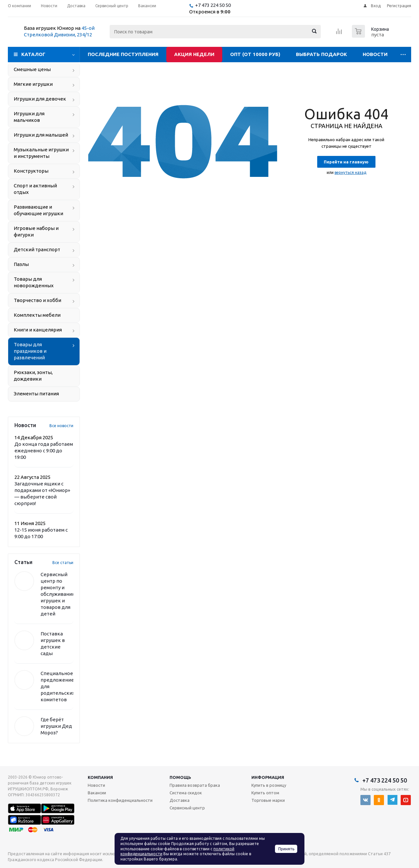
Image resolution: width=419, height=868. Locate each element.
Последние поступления (123, 54)
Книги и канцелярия (38, 330)
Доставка (180, 800)
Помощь (180, 777)
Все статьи (63, 563)
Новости (375, 54)
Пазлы (21, 264)
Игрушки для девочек (40, 99)
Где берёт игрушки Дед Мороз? (56, 726)
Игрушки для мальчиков (29, 117)
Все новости (61, 426)
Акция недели (194, 54)
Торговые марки (268, 800)
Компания (100, 777)
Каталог (33, 54)
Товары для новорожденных (34, 282)
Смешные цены (32, 69)
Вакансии (97, 793)
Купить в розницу (269, 785)
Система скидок (186, 793)
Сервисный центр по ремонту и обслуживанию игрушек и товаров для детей (58, 594)
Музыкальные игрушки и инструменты (41, 153)
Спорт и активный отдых (35, 189)
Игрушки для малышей (41, 135)
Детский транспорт (37, 249)
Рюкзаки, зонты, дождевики (33, 376)
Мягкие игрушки (33, 84)
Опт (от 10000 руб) (255, 54)
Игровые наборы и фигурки (36, 231)
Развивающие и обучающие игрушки (38, 210)
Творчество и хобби (37, 300)
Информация (268, 777)
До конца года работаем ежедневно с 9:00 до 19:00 (44, 451)
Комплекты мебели (37, 315)
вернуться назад (350, 172)
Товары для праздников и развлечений (30, 351)
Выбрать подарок (321, 54)
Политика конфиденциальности (120, 800)
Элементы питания (36, 394)
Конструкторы (31, 171)
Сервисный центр (187, 808)
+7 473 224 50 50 (213, 5)
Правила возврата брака (195, 785)
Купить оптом (265, 793)
